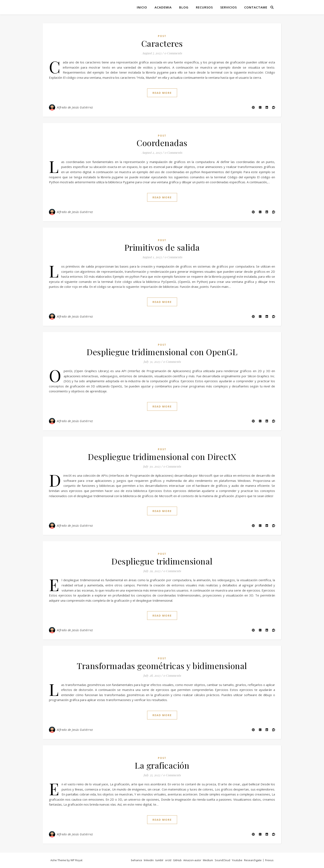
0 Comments (173, 53)
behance (137, 860)
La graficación (162, 765)
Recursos (204, 7)
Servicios (229, 7)
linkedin (149, 860)
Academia (163, 7)
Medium (208, 860)
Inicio (142, 7)
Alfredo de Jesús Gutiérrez (75, 107)
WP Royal (76, 860)
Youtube (237, 860)
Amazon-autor (192, 860)
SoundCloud (222, 860)
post (162, 36)
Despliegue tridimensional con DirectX (162, 457)
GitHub (177, 860)
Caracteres (162, 43)
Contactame (256, 7)
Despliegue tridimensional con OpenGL (162, 352)
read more (162, 93)
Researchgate (253, 860)
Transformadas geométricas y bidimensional (162, 666)
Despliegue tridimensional (162, 561)
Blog (184, 7)
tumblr (159, 860)
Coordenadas (162, 143)
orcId (168, 860)
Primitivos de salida (162, 247)
